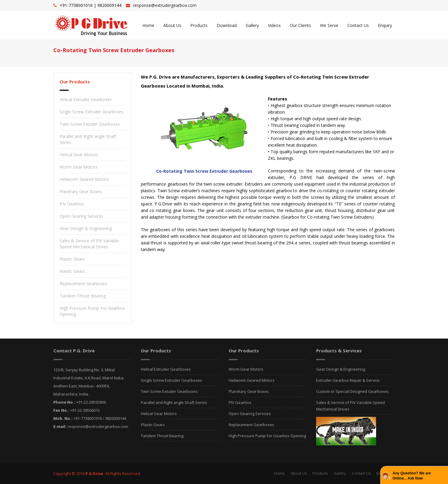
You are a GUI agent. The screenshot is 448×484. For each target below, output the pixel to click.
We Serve (329, 25)
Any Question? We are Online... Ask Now (412, 476)
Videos (274, 25)
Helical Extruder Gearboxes (86, 99)
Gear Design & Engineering (86, 228)
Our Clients (300, 25)
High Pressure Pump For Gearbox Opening (267, 436)
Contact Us (358, 25)
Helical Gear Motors (79, 155)
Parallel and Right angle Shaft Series (174, 402)
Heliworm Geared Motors (84, 179)
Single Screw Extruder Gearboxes (92, 112)
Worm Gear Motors (79, 167)
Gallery (252, 25)
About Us (172, 25)
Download (227, 25)
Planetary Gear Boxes (81, 191)
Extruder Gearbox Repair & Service (348, 380)
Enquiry (385, 25)
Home (148, 25)
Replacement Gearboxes (83, 284)
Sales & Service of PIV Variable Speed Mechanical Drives (89, 244)
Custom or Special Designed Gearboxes (352, 391)
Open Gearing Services (82, 216)
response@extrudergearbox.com (165, 5)
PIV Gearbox (72, 204)
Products (199, 25)
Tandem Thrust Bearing (83, 296)
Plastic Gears (72, 259)
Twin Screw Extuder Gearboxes (90, 124)
